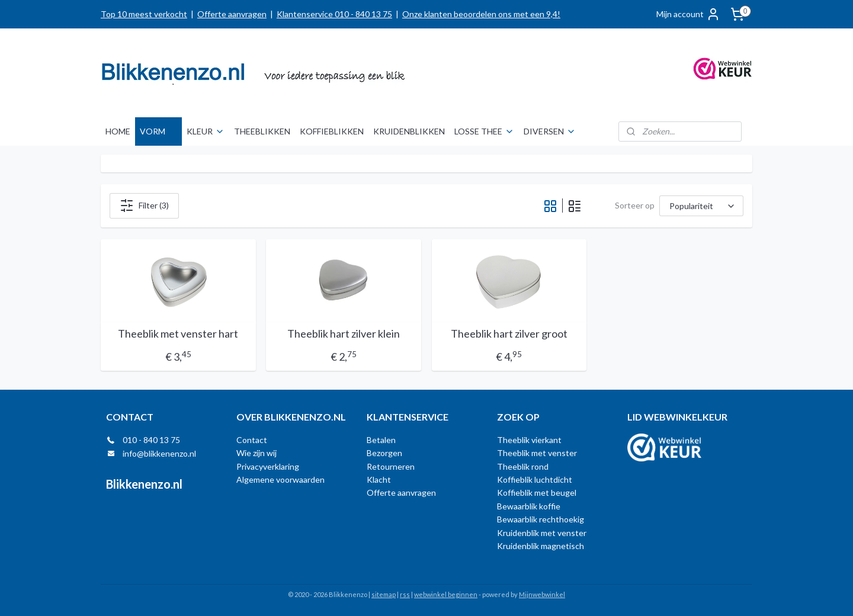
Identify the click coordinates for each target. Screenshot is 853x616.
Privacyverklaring (268, 466)
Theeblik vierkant (529, 440)
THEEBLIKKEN (262, 131)
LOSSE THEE (484, 131)
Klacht (379, 479)
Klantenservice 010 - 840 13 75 (334, 14)
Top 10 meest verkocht (144, 14)
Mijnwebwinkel (542, 594)
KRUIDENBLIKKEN (409, 131)
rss (405, 594)
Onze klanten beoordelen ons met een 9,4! (481, 14)
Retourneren (391, 466)
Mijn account (688, 14)
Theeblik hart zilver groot (509, 334)
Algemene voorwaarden (280, 479)
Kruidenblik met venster (542, 533)
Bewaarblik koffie (529, 506)
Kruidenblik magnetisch (541, 546)
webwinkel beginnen (446, 594)
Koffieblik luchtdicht (535, 479)
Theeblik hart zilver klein (344, 334)
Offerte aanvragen (232, 14)
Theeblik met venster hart (178, 334)
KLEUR (206, 131)
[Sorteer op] (701, 206)
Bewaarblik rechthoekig (541, 519)
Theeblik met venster (537, 453)
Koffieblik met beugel (537, 493)
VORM (158, 131)
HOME (118, 131)
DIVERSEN (550, 131)
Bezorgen (384, 453)
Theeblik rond (523, 466)
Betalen (381, 440)
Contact (252, 440)
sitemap (384, 594)
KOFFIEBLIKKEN (332, 131)
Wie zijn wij (256, 453)
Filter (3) (144, 206)
